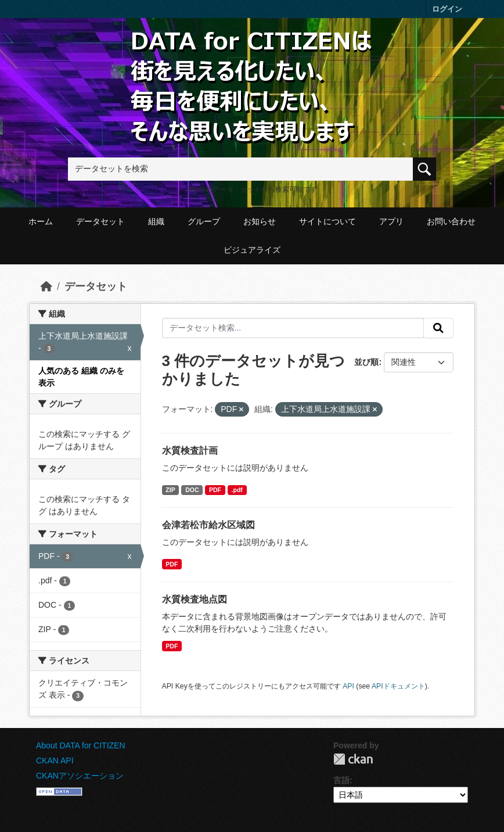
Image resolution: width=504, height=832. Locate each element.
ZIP (170, 490)
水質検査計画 (190, 451)
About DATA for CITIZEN (81, 745)
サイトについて (327, 221)
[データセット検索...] (293, 328)
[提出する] (438, 328)
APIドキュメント (398, 686)
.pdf (237, 490)
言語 (341, 780)
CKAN (353, 759)
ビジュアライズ (252, 250)
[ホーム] (46, 286)
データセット (100, 221)
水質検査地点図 (195, 599)
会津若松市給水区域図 (208, 525)
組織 (156, 221)
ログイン (447, 9)
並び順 (366, 362)
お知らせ (260, 221)
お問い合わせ (451, 221)
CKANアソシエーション (80, 776)
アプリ (391, 221)
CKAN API (55, 761)
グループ (204, 221)
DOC (192, 490)
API (348, 686)
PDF (215, 490)
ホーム (41, 221)
